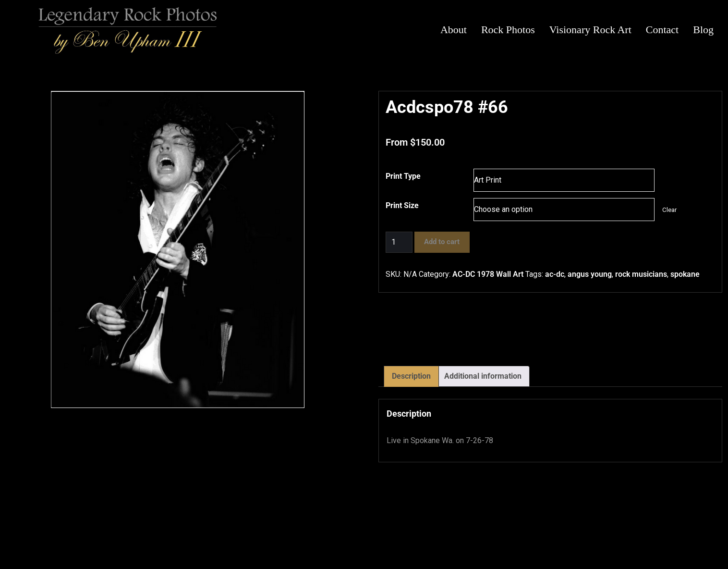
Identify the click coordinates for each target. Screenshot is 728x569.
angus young (590, 274)
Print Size (402, 205)
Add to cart (442, 242)
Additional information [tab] (483, 376)
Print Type (403, 176)
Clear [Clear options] (669, 210)
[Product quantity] (399, 242)
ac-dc (555, 274)
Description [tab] (411, 376)
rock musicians (641, 274)
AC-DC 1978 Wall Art (488, 274)
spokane (685, 274)
